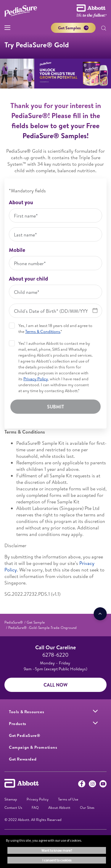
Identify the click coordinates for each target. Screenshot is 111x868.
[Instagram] (92, 785)
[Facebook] (82, 785)
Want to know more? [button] (57, 850)
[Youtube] (103, 785)
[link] (14, 622)
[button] (104, 29)
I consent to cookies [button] (57, 860)
